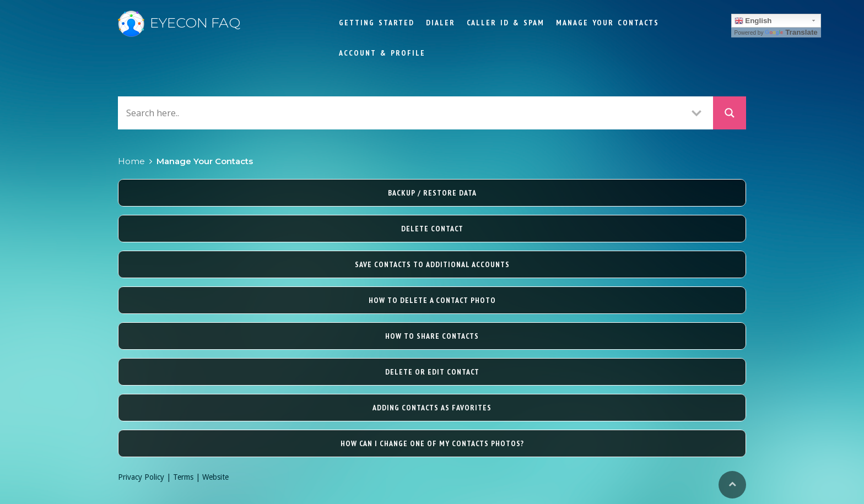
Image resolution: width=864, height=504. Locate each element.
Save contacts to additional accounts (432, 264)
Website (215, 477)
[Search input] (402, 113)
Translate (791, 32)
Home (131, 161)
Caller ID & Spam (506, 23)
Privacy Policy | (145, 477)
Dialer (441, 23)
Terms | (188, 477)
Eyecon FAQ (179, 23)
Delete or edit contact (432, 372)
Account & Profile (382, 53)
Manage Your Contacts (607, 23)
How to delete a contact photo (432, 300)
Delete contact (432, 229)
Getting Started (377, 23)
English (753, 21)
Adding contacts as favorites (432, 408)
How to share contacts (432, 336)
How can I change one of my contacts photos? (432, 443)
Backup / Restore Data (432, 193)
